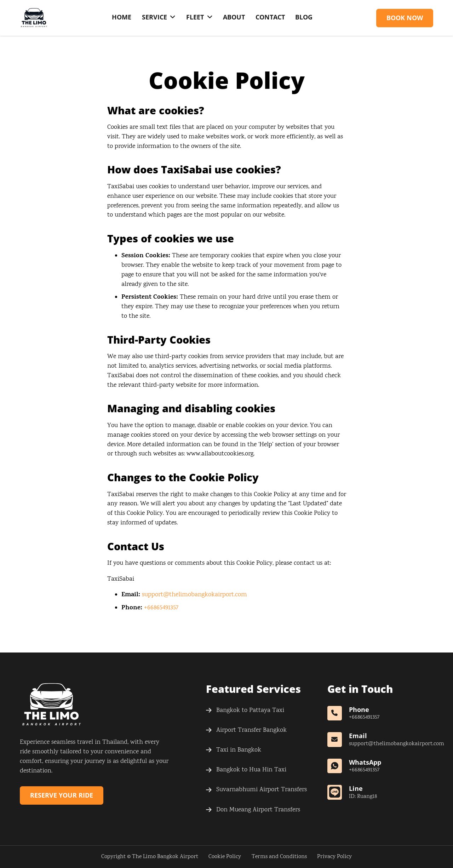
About (234, 17)
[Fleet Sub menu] (210, 17)
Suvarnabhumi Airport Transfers (262, 790)
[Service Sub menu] (173, 17)
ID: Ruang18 (363, 797)
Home (122, 17)
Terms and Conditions (279, 857)
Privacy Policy (334, 857)
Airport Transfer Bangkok (251, 730)
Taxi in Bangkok (239, 750)
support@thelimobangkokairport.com (194, 595)
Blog (304, 17)
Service (154, 17)
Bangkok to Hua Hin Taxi (251, 770)
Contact (270, 17)
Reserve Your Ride (62, 795)
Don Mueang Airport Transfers (258, 810)
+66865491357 (161, 608)
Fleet (195, 17)
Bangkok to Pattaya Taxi (250, 711)
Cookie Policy (225, 857)
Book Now (405, 18)
